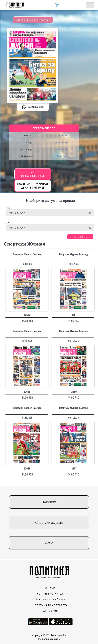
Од (8, 208)
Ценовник (50, 611)
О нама (50, 588)
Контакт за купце (50, 594)
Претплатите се (44, 128)
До (8, 222)
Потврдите (80, 237)
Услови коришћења (50, 599)
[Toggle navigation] (90, 5)
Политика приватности (50, 605)
